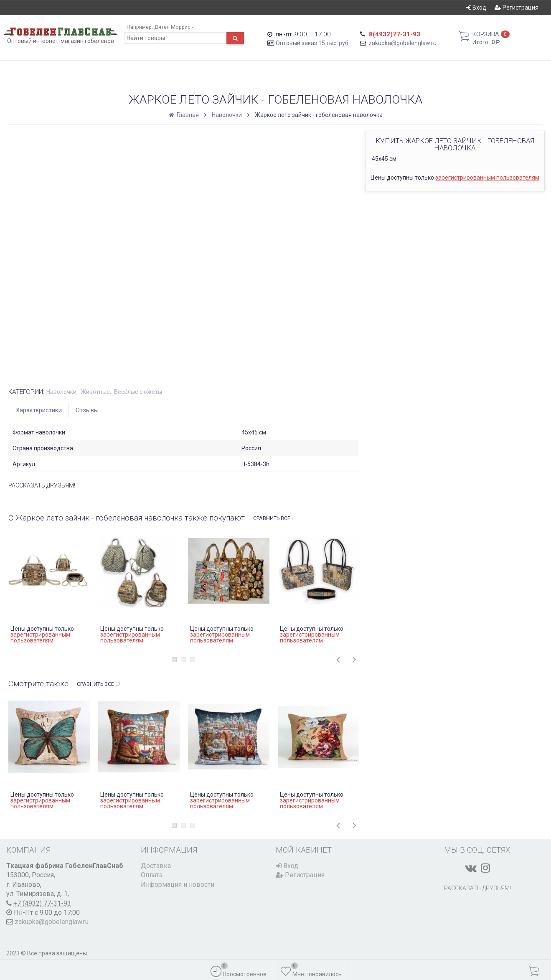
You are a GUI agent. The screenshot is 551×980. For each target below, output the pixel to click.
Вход (476, 8)
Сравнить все (275, 518)
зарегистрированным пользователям (487, 178)
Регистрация (517, 8)
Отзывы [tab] (87, 410)
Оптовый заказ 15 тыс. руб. (313, 43)
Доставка (156, 866)
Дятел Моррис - (174, 27)
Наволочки (227, 115)
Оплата (152, 875)
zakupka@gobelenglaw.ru (402, 43)
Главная (184, 115)
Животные (95, 392)
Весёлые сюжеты (138, 392)
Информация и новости (178, 885)
